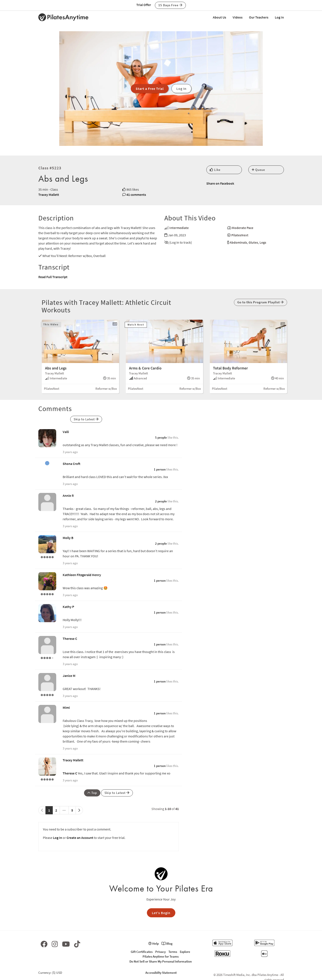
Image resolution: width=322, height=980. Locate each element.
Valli (66, 432)
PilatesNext (240, 235)
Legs (263, 242)
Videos (238, 17)
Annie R (68, 495)
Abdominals (238, 242)
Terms (173, 952)
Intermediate (179, 228)
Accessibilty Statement (161, 973)
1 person (160, 469)
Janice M (69, 676)
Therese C (70, 639)
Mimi (66, 707)
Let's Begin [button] (161, 913)
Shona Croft (72, 464)
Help (154, 943)
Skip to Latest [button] (86, 419)
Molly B (68, 538)
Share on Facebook (220, 183)
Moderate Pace (243, 228)
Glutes (253, 242)
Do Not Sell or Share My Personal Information (161, 961)
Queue (258, 170)
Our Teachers (259, 17)
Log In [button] (181, 89)
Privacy (160, 952)
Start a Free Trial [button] (150, 89)
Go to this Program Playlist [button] (261, 302)
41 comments (136, 195)
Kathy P (68, 607)
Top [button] (92, 793)
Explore (185, 952)
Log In (279, 17)
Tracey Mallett (49, 195)
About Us (219, 17)
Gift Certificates (142, 952)
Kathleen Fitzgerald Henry (82, 575)
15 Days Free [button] (170, 5)
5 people (161, 437)
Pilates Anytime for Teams (161, 956)
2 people (161, 501)
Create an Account (80, 838)
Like (215, 170)
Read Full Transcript (53, 277)
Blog (167, 943)
